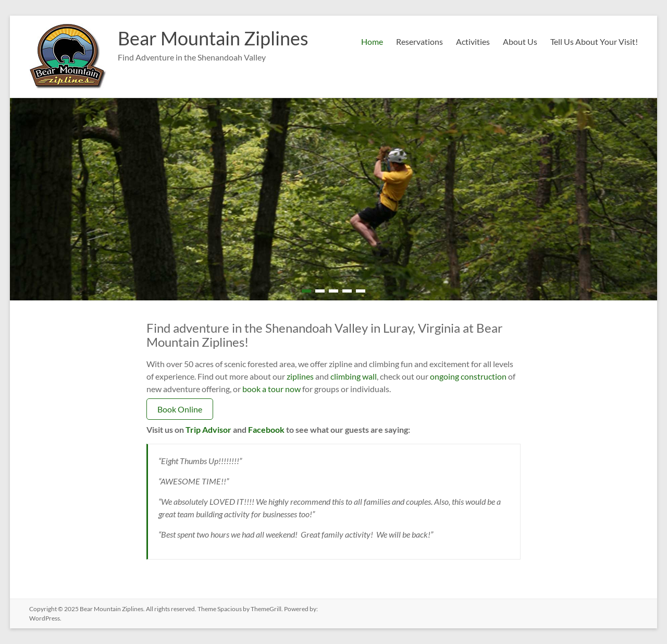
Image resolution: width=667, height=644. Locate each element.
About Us (520, 41)
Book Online (180, 409)
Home (372, 41)
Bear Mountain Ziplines (213, 38)
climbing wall (354, 376)
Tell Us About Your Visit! (594, 41)
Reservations (419, 41)
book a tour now (271, 389)
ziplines (300, 376)
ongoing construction (468, 376)
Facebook (266, 429)
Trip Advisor (208, 429)
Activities (473, 41)
